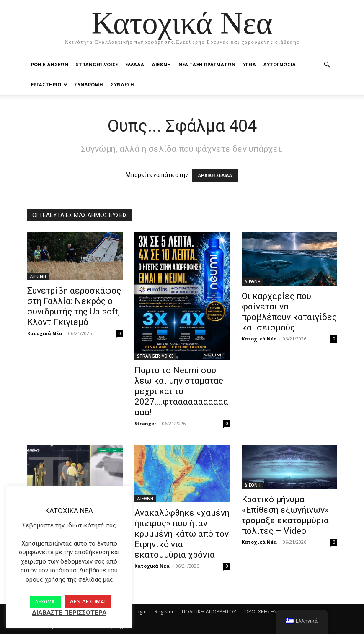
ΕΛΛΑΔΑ (135, 64)
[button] (327, 65)
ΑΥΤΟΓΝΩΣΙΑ (280, 64)
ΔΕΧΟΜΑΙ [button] (45, 602)
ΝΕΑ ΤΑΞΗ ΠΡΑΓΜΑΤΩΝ (207, 64)
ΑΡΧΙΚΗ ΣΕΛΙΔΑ (215, 175)
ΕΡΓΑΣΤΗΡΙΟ (49, 84)
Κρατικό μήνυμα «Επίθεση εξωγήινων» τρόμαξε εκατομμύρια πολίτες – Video (285, 515)
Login (140, 612)
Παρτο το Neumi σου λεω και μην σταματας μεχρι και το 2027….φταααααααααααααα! (181, 391)
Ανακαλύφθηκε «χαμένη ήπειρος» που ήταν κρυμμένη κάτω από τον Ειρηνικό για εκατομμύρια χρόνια (182, 534)
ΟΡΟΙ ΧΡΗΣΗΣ (261, 612)
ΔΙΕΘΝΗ (161, 64)
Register (164, 612)
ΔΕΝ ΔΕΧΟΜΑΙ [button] (88, 602)
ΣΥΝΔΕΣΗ (122, 84)
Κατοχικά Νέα (45, 333)
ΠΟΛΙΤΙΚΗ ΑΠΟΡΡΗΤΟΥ (209, 612)
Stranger (145, 423)
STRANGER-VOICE (97, 64)
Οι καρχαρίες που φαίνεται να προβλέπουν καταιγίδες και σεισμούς (289, 312)
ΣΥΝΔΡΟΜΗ (89, 84)
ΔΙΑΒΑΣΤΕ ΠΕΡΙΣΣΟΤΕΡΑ (69, 613)
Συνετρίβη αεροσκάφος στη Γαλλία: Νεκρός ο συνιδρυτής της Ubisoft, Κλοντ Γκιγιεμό (74, 306)
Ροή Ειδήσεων (50, 64)
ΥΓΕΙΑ (249, 64)
